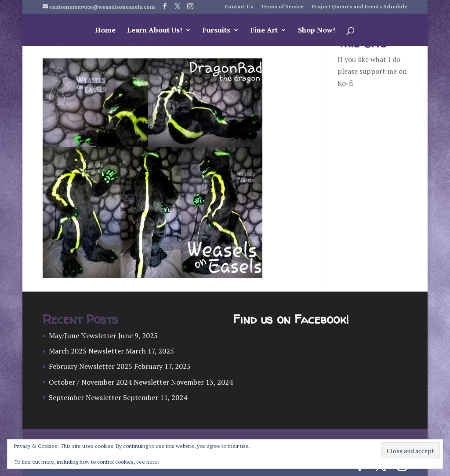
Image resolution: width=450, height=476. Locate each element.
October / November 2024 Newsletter (109, 382)
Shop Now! (317, 31)
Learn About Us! (155, 31)
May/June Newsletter (83, 335)
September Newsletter (85, 397)
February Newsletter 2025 (91, 366)
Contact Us (239, 7)
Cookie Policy (176, 462)
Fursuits (216, 31)
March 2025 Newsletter (86, 351)
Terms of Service (282, 7)
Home (105, 31)
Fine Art (264, 31)
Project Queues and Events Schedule (359, 7)
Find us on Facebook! (291, 319)
